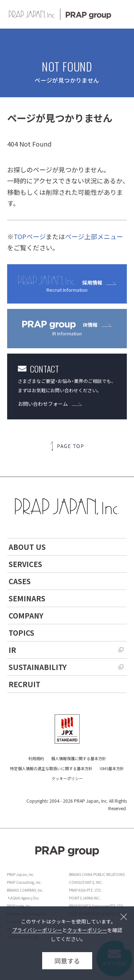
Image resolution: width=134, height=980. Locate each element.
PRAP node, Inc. (19, 906)
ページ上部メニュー (94, 236)
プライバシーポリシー (37, 930)
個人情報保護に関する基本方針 (79, 758)
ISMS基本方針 (112, 768)
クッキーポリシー (67, 778)
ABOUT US (27, 547)
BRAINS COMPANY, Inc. (25, 890)
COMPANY (26, 615)
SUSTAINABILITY (38, 667)
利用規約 (36, 758)
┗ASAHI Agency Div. (23, 898)
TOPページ (30, 236)
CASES (20, 581)
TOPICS (21, 633)
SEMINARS (27, 598)
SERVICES (25, 564)
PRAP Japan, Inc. (21, 874)
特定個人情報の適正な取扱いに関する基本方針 (51, 768)
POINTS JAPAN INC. (85, 898)
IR (12, 650)
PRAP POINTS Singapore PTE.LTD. (96, 906)
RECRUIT (24, 684)
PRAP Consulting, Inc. (24, 882)
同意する (67, 961)
